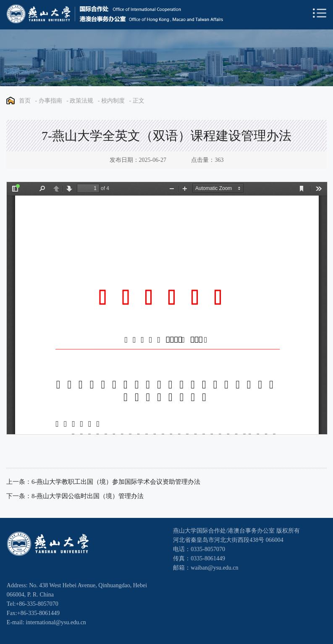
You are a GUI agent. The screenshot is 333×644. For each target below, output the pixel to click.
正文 (139, 101)
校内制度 (113, 101)
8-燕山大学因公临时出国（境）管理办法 (88, 496)
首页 (25, 101)
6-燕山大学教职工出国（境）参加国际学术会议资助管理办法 (116, 482)
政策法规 (81, 101)
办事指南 (50, 101)
